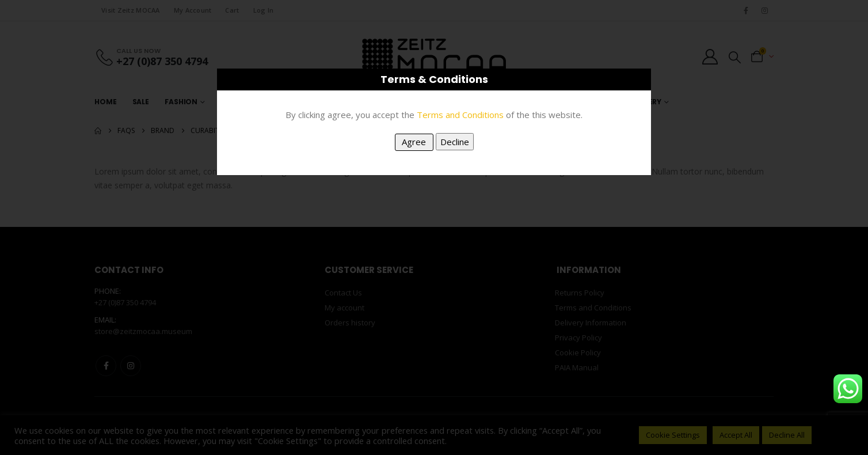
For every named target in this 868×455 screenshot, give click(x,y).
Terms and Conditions (460, 115)
